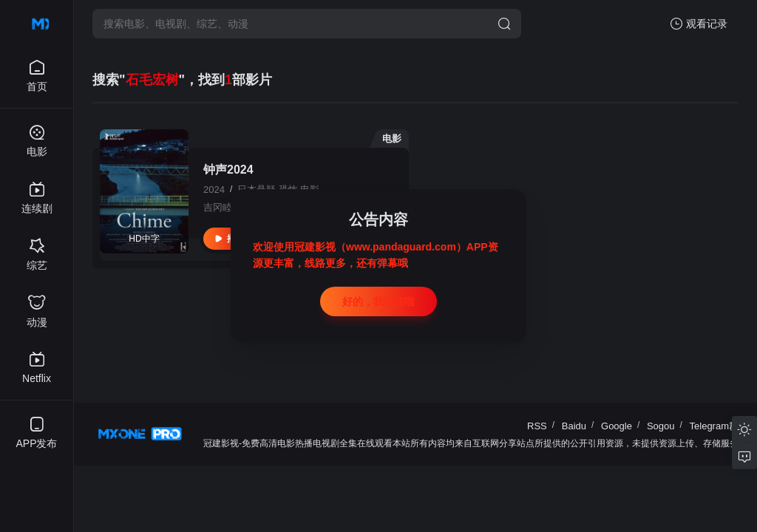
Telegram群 (714, 426)
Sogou (661, 426)
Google (617, 426)
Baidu (574, 426)
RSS (537, 426)
